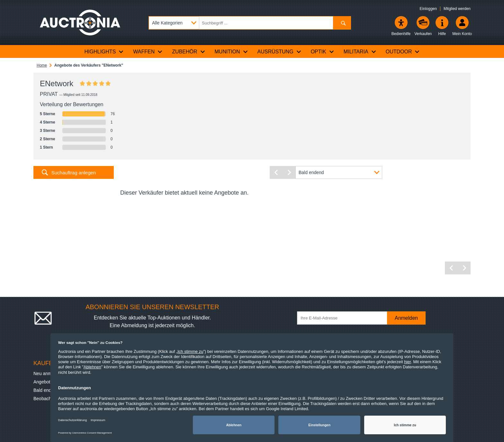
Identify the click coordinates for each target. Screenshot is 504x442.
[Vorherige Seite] (276, 172)
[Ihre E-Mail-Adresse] (345, 318)
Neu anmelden (48, 373)
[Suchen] (342, 23)
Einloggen (428, 9)
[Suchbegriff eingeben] (250, 23)
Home (42, 65)
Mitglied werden (457, 9)
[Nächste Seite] (289, 172)
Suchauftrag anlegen (74, 173)
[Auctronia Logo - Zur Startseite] (80, 23)
